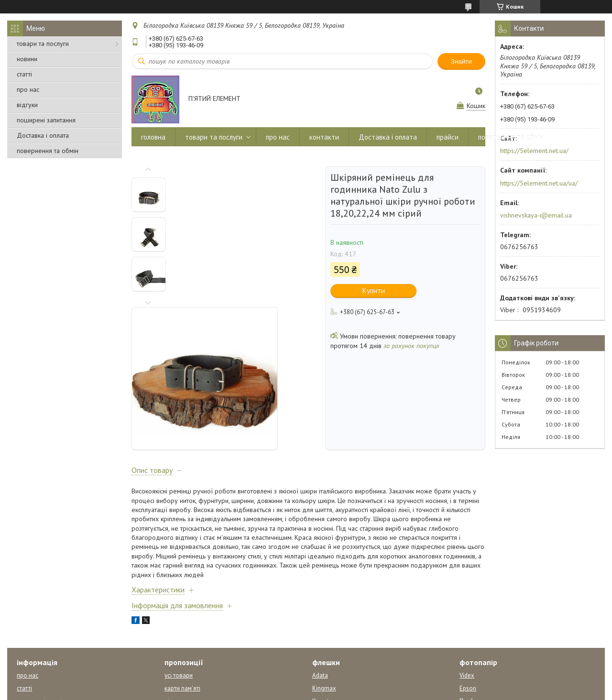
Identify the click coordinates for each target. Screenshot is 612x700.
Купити (374, 290)
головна (153, 137)
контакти (324, 137)
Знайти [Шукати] (461, 61)
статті (24, 74)
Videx (467, 591)
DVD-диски (180, 642)
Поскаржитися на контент (290, 691)
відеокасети (182, 617)
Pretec (321, 629)
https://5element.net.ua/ (534, 151)
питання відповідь (43, 617)
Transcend (326, 642)
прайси (448, 137)
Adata (320, 591)
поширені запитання (46, 120)
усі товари (179, 591)
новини (27, 59)
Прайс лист (475, 617)
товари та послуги (43, 44)
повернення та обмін (48, 151)
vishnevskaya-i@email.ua (536, 215)
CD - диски (179, 655)
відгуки (27, 105)
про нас (28, 89)
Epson (468, 604)
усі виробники (332, 655)
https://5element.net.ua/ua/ (539, 183)
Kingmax (324, 604)
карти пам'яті (182, 604)
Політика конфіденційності (365, 691)
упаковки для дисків (193, 629)
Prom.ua (351, 682)
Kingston (324, 617)
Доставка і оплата (43, 135)
